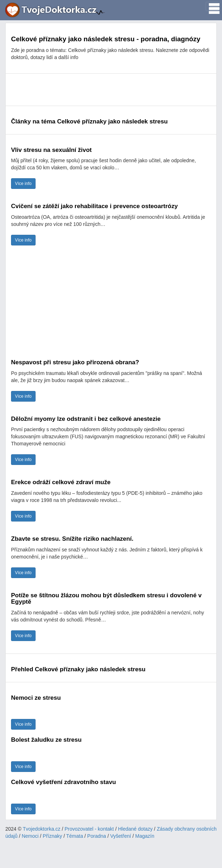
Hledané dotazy (135, 829)
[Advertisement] (111, 90)
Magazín (145, 836)
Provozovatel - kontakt (89, 829)
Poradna (97, 836)
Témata (75, 836)
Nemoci (30, 836)
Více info (23, 184)
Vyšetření (121, 836)
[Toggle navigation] (212, 6)
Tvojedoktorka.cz (42, 829)
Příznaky (52, 836)
